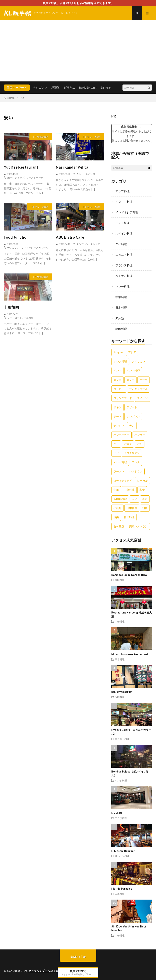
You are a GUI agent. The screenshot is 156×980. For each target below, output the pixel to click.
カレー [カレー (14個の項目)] (131, 380)
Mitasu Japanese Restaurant (130, 654)
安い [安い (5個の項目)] (134, 499)
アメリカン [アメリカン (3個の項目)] (138, 361)
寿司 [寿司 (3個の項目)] (145, 499)
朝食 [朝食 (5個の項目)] (145, 508)
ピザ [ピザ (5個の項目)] (116, 453)
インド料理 (122, 223)
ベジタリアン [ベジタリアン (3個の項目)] (132, 453)
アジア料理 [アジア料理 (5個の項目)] (120, 361)
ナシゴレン (40, 87)
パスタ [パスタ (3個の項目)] (128, 444)
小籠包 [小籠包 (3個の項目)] (118, 508)
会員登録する (78, 972)
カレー (80, 174)
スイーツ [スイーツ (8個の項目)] (142, 398)
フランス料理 (124, 265)
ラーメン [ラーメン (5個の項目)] (119, 471)
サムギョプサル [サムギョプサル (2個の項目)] (138, 389)
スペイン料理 (124, 233)
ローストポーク (35, 178)
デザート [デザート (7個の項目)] (132, 407)
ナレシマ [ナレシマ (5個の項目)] (119, 426)
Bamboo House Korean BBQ (129, 575)
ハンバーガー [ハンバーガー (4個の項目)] (121, 435)
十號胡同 (11, 307)
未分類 (120, 318)
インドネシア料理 (127, 212)
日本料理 (121, 308)
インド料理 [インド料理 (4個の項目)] (133, 371)
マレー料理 (93, 137)
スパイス (90, 174)
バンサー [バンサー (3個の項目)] (140, 435)
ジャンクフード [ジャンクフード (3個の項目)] (123, 398)
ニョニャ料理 (124, 255)
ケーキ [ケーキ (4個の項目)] (144, 380)
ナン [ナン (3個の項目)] (132, 426)
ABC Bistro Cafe (70, 237)
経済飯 (55, 87)
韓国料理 (121, 329)
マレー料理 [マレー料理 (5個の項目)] (120, 462)
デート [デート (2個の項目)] (118, 416)
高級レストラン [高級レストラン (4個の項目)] (138, 526)
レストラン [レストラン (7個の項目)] (136, 471)
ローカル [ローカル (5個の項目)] (142, 481)
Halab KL (117, 813)
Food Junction (16, 237)
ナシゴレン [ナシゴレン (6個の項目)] (133, 416)
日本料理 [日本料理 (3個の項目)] (132, 508)
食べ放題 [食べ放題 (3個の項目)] (119, 526)
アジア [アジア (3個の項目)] (132, 352)
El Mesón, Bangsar (123, 851)
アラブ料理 (122, 191)
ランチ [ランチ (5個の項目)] (136, 462)
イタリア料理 (124, 202)
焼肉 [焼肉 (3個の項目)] (116, 517)
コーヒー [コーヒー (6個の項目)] (119, 389)
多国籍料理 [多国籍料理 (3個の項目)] (120, 499)
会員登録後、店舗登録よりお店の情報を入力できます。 (78, 3)
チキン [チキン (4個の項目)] (118, 407)
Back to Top (78, 956)
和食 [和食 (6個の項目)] (142, 490)
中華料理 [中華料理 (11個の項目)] (129, 490)
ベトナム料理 (124, 276)
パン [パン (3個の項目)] (140, 444)
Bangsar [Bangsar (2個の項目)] (118, 352)
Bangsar (106, 87)
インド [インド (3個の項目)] (118, 371)
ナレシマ (95, 244)
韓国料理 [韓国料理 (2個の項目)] (129, 517)
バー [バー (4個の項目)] (116, 444)
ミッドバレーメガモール (35, 248)
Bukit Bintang (88, 87)
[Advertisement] (78, 51)
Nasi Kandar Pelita (72, 167)
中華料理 (42, 137)
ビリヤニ (69, 87)
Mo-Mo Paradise (122, 889)
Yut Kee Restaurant (21, 167)
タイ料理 (121, 244)
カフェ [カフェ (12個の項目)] (118, 380)
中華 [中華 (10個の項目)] (116, 490)
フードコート (15, 318)
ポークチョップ (16, 178)
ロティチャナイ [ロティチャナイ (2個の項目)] (123, 481)
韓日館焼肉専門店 (122, 692)
